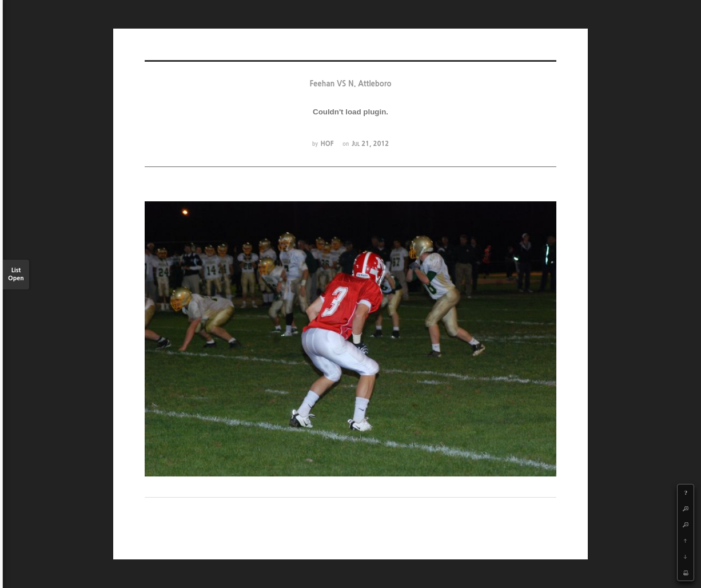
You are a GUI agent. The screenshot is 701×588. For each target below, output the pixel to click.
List (16, 275)
